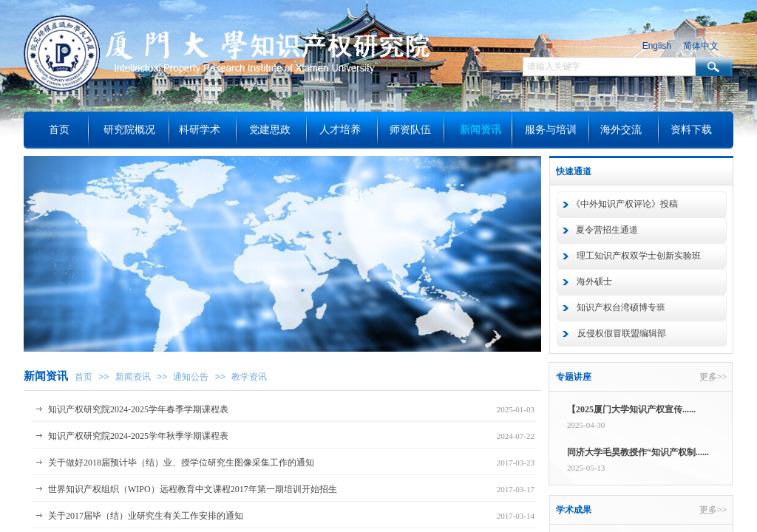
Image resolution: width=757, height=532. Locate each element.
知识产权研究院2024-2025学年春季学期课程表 (138, 409)
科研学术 (200, 130)
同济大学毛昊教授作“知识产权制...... (638, 454)
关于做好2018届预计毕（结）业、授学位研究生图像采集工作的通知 (181, 463)
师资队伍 (410, 130)
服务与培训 (551, 130)
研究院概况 (129, 130)
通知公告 (191, 377)
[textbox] (609, 66)
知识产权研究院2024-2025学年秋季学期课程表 (138, 436)
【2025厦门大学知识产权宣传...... (631, 410)
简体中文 (701, 46)
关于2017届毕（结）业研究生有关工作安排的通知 (146, 516)
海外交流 (621, 130)
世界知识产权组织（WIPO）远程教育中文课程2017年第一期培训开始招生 (193, 489)
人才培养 (340, 130)
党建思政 (270, 130)
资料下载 (691, 130)
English (657, 46)
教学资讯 (249, 377)
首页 (84, 377)
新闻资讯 (133, 377)
